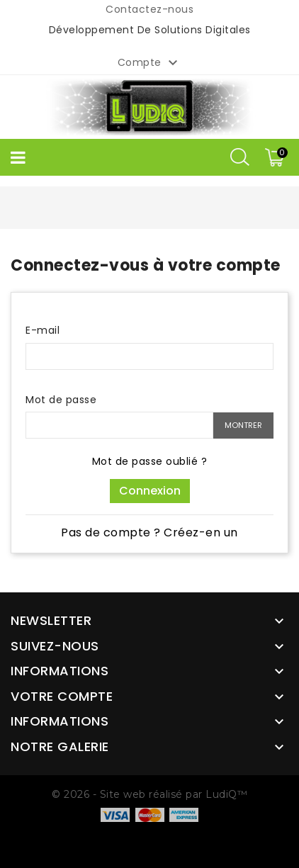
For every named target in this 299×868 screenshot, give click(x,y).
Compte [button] (150, 63)
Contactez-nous (149, 9)
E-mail (43, 330)
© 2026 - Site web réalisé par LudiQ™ (149, 794)
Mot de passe (61, 400)
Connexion (150, 491)
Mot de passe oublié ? (150, 461)
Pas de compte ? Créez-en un (149, 532)
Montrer (243, 425)
